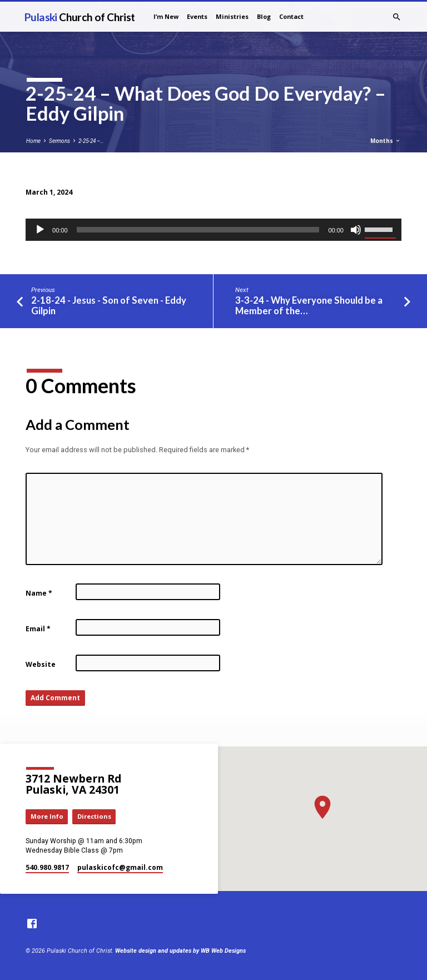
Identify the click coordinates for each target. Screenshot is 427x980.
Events (197, 16)
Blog (264, 16)
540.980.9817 (47, 867)
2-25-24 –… (91, 141)
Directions (94, 816)
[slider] (198, 230)
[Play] (40, 230)
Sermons (59, 141)
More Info (47, 816)
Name (39, 593)
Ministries (232, 16)
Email (38, 629)
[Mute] (356, 230)
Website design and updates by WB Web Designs (180, 951)
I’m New (166, 16)
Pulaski (80, 17)
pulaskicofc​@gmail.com (120, 867)
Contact (291, 16)
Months (386, 141)
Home (33, 141)
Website (41, 664)
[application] (213, 230)
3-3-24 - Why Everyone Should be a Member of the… (309, 306)
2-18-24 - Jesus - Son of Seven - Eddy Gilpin (109, 306)
